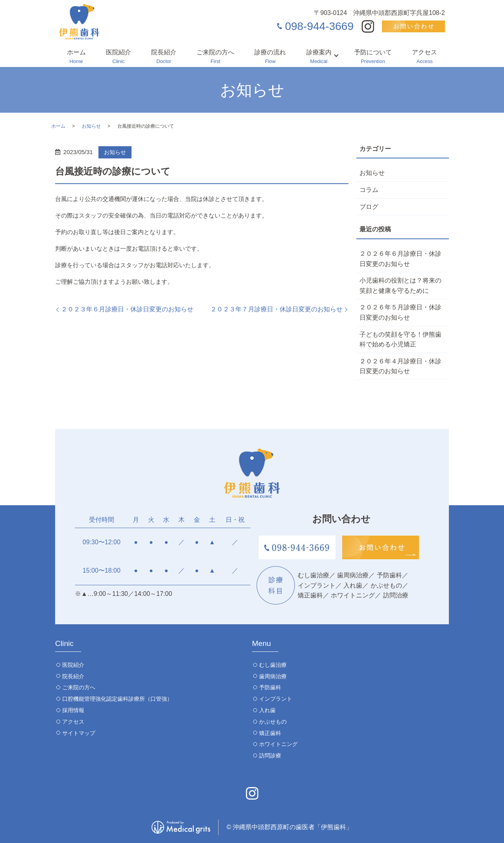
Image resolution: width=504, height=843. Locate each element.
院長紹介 (164, 57)
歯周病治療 (273, 676)
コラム (369, 190)
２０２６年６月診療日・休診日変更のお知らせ (400, 259)
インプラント (276, 699)
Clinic (64, 643)
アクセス (424, 57)
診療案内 (319, 57)
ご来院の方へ (215, 57)
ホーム (76, 57)
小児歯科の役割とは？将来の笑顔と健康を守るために (400, 286)
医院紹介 (119, 57)
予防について (373, 57)
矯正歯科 (270, 733)
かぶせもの (273, 722)
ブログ (369, 207)
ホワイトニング (278, 744)
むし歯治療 (273, 665)
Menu (261, 643)
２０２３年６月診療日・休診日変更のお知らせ (127, 309)
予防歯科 (270, 687)
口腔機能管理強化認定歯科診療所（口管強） (117, 699)
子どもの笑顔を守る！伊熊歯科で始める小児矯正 (400, 340)
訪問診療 (270, 756)
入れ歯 (267, 710)
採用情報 (73, 710)
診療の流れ (270, 57)
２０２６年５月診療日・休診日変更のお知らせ (400, 312)
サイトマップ (79, 733)
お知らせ (91, 126)
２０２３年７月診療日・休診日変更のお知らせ (276, 309)
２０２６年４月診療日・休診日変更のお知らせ (400, 366)
